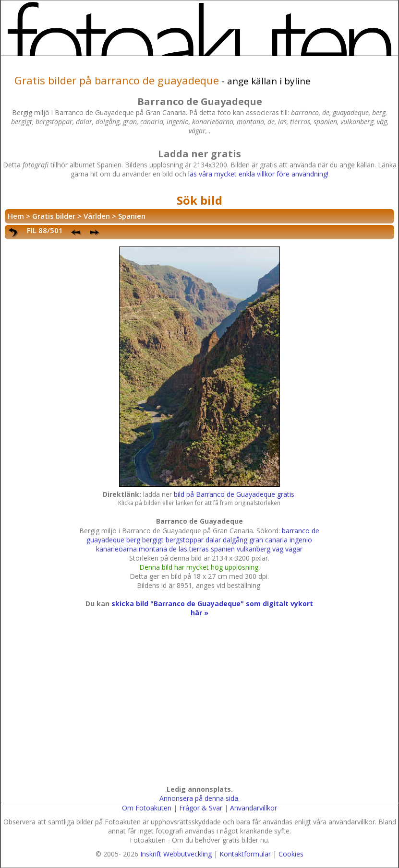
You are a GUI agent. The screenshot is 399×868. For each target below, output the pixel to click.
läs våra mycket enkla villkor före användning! (258, 174)
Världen (97, 216)
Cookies (291, 854)
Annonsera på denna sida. (199, 798)
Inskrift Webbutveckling (176, 854)
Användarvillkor (254, 808)
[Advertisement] (198, 710)
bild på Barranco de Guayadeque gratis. (235, 494)
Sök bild (199, 200)
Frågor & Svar (201, 808)
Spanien (132, 216)
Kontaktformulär (245, 854)
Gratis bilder (54, 216)
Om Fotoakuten (147, 808)
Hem (16, 216)
